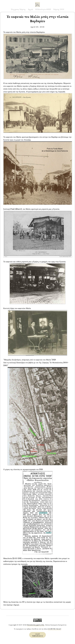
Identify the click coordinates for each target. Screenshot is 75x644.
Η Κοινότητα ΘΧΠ (43, 9)
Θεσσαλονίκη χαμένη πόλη (36, 625)
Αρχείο (30, 9)
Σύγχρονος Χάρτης (18, 9)
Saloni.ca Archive (37, 3)
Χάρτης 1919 (59, 9)
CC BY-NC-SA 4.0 (54, 629)
